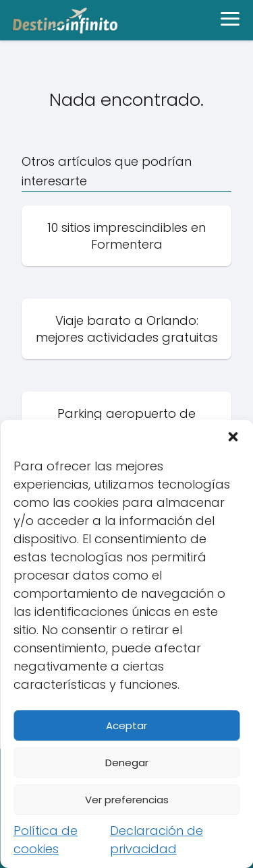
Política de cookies (46, 840)
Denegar (127, 763)
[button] (233, 437)
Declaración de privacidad (157, 840)
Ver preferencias (127, 800)
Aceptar (126, 725)
